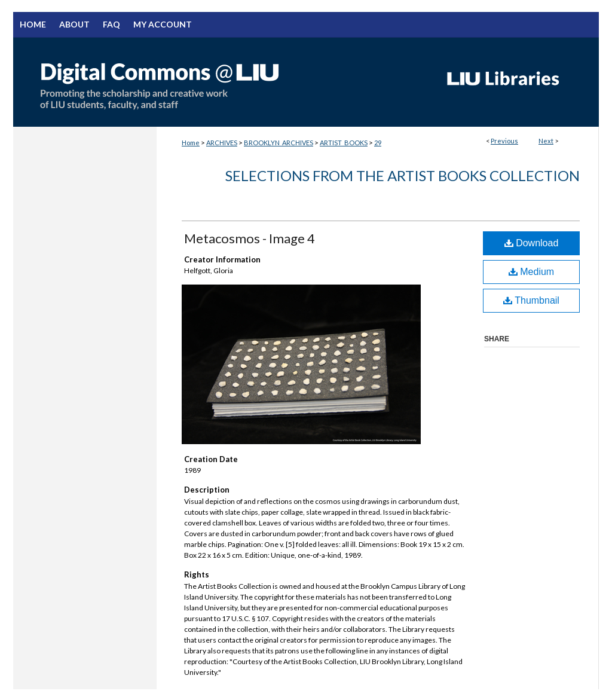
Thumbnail (531, 300)
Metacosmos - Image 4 (250, 238)
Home (191, 143)
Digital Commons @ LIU (222, 82)
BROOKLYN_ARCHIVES (279, 143)
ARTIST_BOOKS (344, 143)
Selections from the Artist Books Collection (403, 175)
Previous (504, 141)
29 (378, 143)
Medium (531, 272)
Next (546, 141)
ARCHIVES (222, 143)
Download (532, 243)
